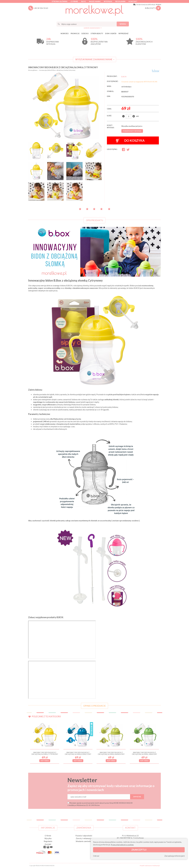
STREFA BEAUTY (97, 33)
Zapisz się (137, 797)
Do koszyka (130, 141)
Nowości (65, 33)
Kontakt (133, 1)
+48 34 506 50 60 (41, 8)
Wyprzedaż (123, 33)
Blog (84, 1)
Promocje (75, 33)
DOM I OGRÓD (111, 33)
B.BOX (124, 77)
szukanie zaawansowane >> (93, 28)
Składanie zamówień (84, 841)
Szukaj (123, 24)
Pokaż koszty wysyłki (132, 131)
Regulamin (120, 1)
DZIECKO (85, 33)
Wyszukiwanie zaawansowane (94, 59)
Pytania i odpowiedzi (84, 836)
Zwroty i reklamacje (84, 838)
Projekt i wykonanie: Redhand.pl (150, 866)
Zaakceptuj (139, 850)
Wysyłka (108, 1)
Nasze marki (95, 1)
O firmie (74, 1)
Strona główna (60, 1)
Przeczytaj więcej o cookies (122, 845)
